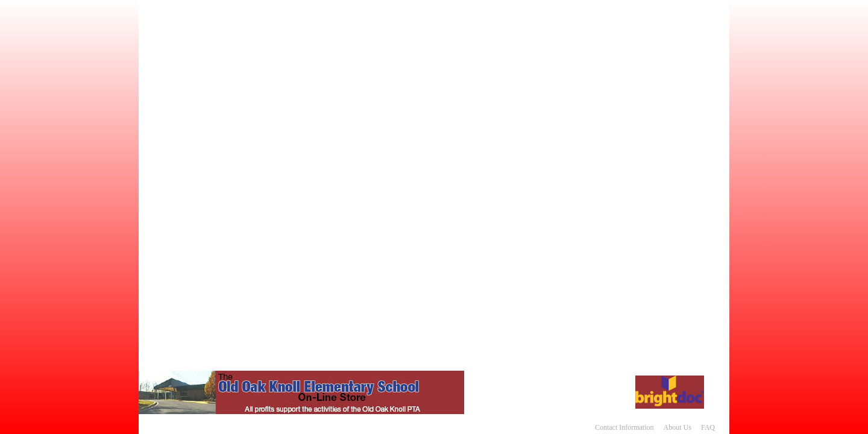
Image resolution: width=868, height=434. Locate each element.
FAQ (708, 427)
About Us (678, 427)
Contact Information (624, 427)
